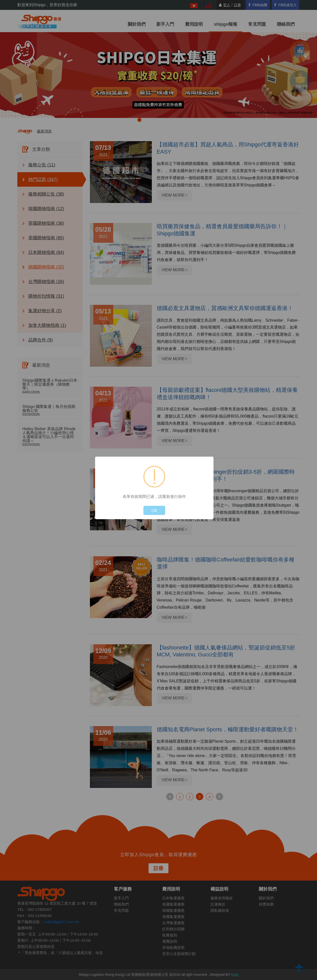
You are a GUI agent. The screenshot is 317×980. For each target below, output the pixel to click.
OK (154, 510)
